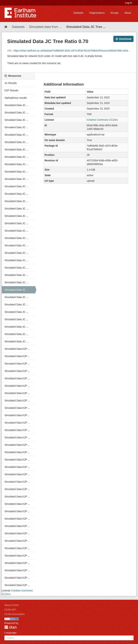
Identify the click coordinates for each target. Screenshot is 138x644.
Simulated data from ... (45, 27)
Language (10, 633)
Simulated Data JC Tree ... (86, 27)
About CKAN (11, 605)
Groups (114, 13)
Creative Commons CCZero (102, 120)
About (128, 13)
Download (123, 39)
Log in (128, 3)
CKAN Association (15, 614)
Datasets (78, 13)
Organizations (97, 13)
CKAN (10, 627)
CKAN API (10, 610)
